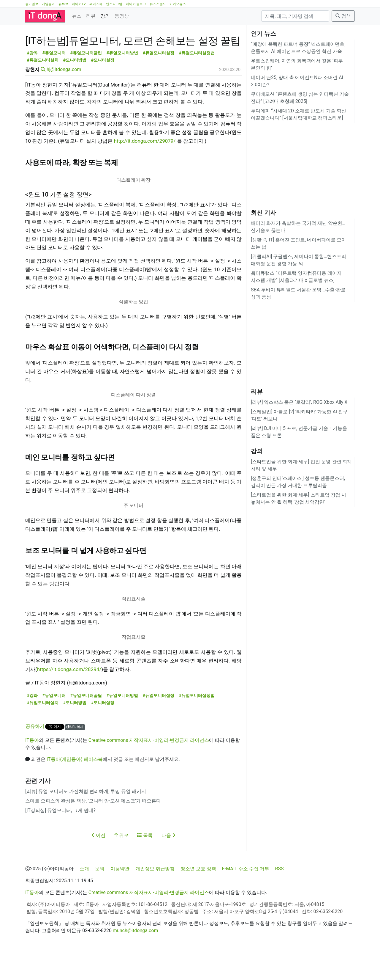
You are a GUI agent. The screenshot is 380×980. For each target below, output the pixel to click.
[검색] (295, 16)
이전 (99, 862)
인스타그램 (114, 4)
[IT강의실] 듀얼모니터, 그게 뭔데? (60, 837)
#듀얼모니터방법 (122, 80)
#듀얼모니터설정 (159, 80)
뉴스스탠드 (158, 4)
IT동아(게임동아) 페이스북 (75, 786)
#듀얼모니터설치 (43, 87)
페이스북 (96, 4)
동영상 (122, 16)
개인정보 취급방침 (155, 895)
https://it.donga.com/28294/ (69, 696)
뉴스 (77, 16)
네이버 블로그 (136, 4)
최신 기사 (263, 213)
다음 (168, 862)
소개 (84, 895)
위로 (121, 862)
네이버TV (79, 4)
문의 (100, 895)
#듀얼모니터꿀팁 (86, 80)
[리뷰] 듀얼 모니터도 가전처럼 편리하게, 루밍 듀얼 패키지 (86, 818)
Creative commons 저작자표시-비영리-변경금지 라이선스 (149, 767)
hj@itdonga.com (64, 96)
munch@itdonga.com (136, 957)
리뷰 (91, 16)
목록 (145, 862)
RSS (280, 895)
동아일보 (32, 4)
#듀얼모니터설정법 (197, 80)
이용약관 (120, 895)
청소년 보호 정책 (198, 895)
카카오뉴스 (178, 4)
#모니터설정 (103, 87)
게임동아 (48, 4)
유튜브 (63, 4)
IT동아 (32, 767)
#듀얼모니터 (54, 80)
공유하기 (35, 753)
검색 (343, 16)
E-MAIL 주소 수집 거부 (246, 895)
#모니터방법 (75, 87)
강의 (105, 16)
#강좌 (33, 80)
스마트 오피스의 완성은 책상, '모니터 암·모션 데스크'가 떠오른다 (93, 828)
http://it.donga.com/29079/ (145, 168)
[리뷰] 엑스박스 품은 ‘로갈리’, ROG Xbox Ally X (299, 402)
